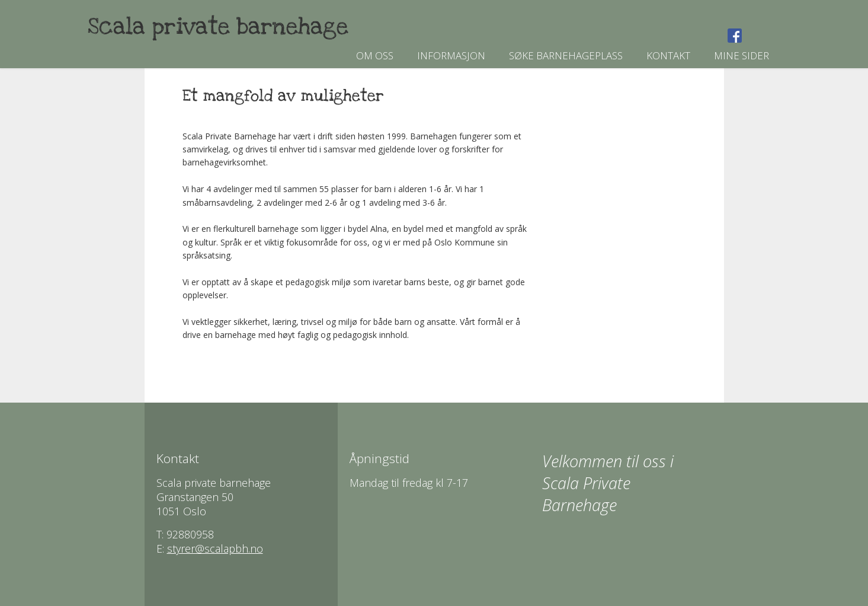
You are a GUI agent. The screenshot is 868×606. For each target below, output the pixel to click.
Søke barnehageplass (566, 55)
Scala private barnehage (218, 27)
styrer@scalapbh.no (215, 548)
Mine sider (742, 55)
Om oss (375, 55)
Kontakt (668, 55)
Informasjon (451, 55)
